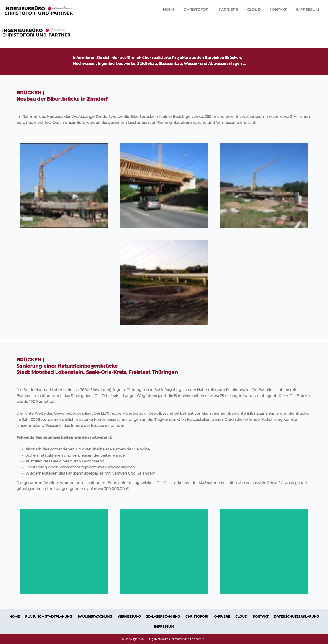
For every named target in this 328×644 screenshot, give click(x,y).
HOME (169, 10)
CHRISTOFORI (197, 10)
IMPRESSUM (307, 10)
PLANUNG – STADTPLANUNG (49, 616)
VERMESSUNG (129, 616)
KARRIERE (228, 10)
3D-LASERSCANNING (163, 616)
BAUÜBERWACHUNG (95, 616)
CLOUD (254, 10)
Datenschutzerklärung (296, 616)
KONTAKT (278, 10)
